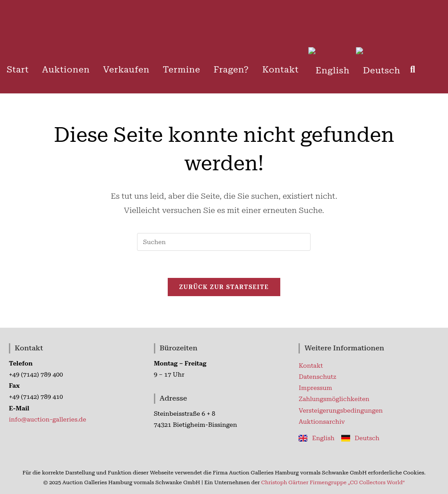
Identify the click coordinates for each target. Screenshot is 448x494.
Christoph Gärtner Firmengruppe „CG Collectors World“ (333, 482)
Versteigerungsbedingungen (341, 410)
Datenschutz (317, 377)
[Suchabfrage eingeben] (224, 242)
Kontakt (311, 365)
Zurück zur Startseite (224, 287)
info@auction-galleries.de (48, 419)
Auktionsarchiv (322, 422)
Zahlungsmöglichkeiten (334, 399)
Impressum (315, 388)
